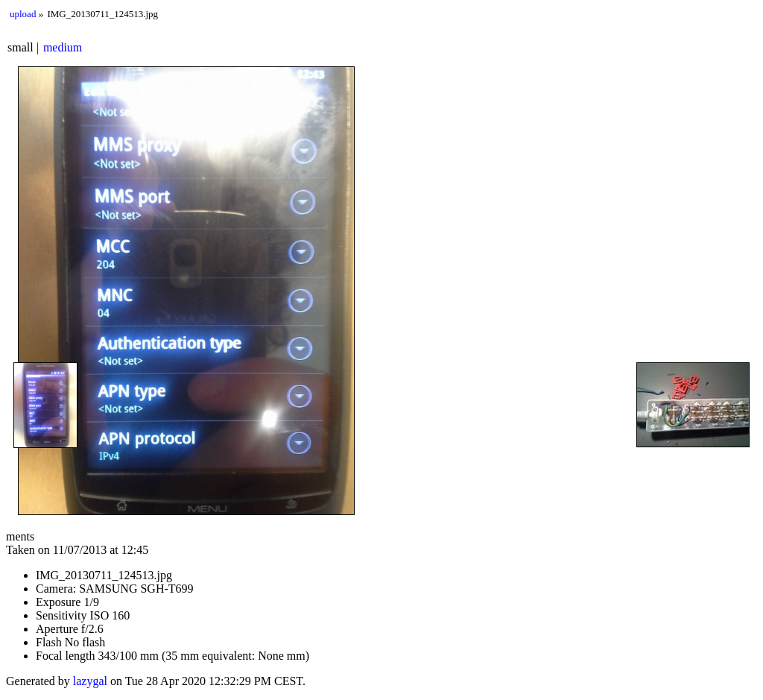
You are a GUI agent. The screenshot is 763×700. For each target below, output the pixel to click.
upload (23, 14)
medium (63, 47)
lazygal (90, 681)
